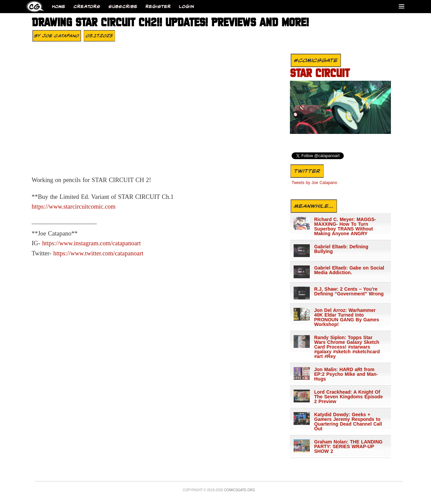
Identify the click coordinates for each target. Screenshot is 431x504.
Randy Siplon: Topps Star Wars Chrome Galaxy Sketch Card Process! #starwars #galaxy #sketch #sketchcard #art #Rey (347, 347)
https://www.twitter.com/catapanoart (98, 253)
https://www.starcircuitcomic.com (74, 207)
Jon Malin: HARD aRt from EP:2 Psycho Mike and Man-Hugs (346, 374)
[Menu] (402, 6)
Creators (87, 7)
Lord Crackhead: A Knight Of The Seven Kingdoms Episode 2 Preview (349, 397)
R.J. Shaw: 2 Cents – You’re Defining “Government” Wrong (349, 291)
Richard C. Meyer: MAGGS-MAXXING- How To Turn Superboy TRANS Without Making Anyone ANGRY (345, 226)
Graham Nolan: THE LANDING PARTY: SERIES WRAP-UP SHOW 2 (348, 446)
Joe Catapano (61, 36)
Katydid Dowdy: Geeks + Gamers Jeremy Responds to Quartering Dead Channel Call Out (348, 422)
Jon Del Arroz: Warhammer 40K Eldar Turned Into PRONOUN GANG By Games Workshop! (347, 317)
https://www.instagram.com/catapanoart (91, 243)
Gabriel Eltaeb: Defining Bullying (341, 249)
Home (59, 7)
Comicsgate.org (239, 490)
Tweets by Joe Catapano (314, 183)
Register (158, 7)
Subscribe (123, 7)
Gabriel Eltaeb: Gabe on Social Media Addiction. (349, 270)
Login (186, 7)
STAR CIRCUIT (320, 74)
